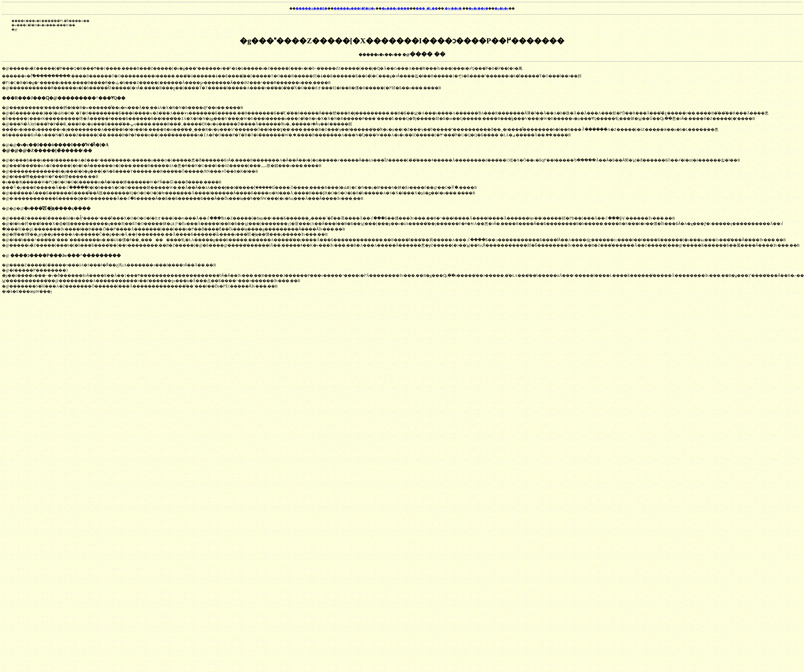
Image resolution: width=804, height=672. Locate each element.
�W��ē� (453, 8)
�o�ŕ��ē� (478, 8)
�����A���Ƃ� (311, 8)
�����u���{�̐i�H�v (355, 8)
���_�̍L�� (427, 8)
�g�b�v (501, 8)
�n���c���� (396, 8)
